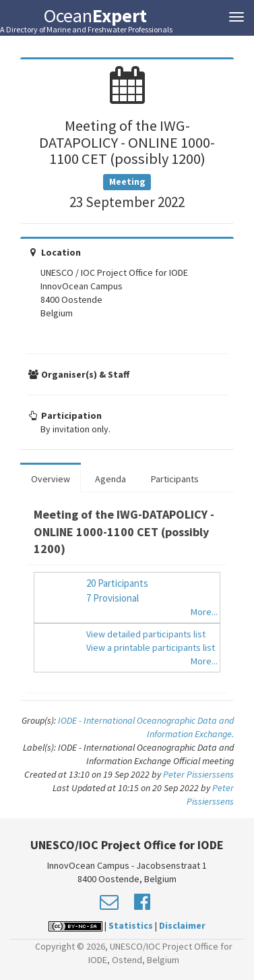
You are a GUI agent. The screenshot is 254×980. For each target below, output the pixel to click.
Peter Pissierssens (198, 774)
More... (204, 612)
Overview (51, 479)
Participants (175, 479)
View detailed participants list (146, 634)
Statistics (131, 925)
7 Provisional (113, 598)
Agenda (110, 479)
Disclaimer (182, 925)
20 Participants (117, 583)
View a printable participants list (151, 647)
